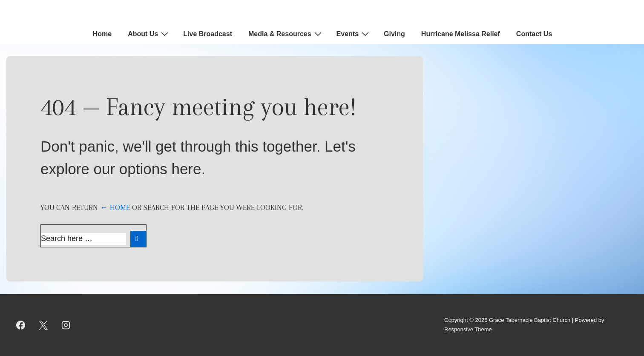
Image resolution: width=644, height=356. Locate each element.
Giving (394, 34)
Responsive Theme (468, 329)
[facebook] (21, 325)
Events (354, 34)
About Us (149, 34)
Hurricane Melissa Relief (461, 34)
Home (102, 34)
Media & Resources (286, 34)
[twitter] (43, 325)
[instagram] (66, 325)
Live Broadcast (208, 34)
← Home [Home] (115, 207)
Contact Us (534, 34)
